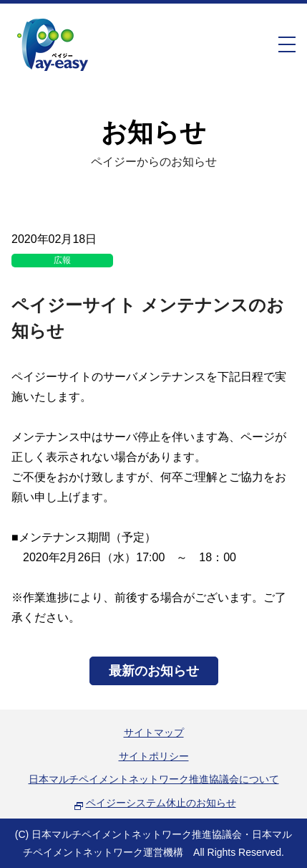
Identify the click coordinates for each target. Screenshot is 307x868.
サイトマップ (154, 733)
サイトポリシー (154, 756)
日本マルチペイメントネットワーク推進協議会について (154, 779)
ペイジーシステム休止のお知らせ (161, 803)
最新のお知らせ (154, 671)
